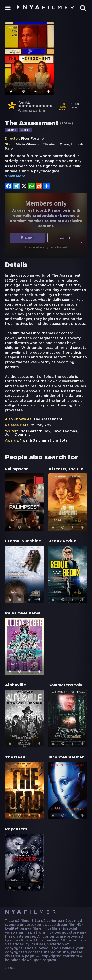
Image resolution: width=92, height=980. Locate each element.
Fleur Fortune (33, 139)
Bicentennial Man (66, 757)
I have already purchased (46, 247)
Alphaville (15, 685)
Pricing (27, 238)
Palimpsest (16, 469)
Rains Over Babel (23, 613)
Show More (15, 176)
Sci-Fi (26, 130)
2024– (66, 124)
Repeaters (16, 829)
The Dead (15, 757)
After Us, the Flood (69, 469)
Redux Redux (62, 541)
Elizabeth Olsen (56, 144)
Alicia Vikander (28, 144)
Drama (12, 130)
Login (65, 238)
